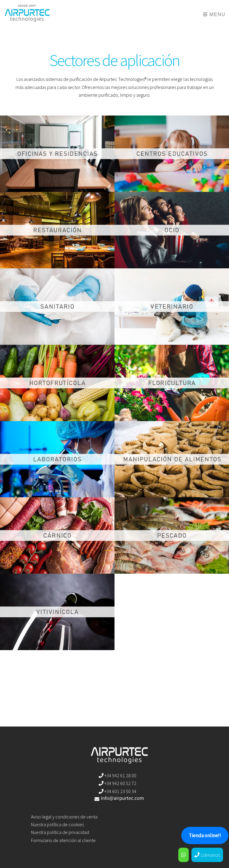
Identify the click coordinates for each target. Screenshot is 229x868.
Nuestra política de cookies (57, 824)
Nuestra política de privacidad (60, 832)
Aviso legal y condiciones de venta (64, 817)
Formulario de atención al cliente (63, 840)
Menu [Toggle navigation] (214, 14)
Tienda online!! (205, 835)
